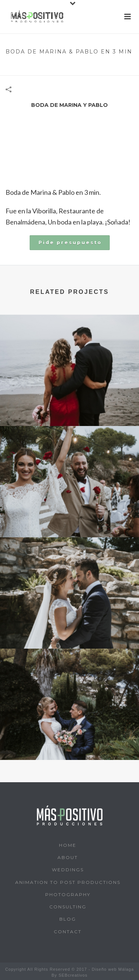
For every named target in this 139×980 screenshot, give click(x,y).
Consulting (68, 907)
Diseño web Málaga (113, 969)
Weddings (68, 870)
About (68, 857)
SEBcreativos (73, 975)
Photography (68, 894)
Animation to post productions (68, 882)
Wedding (38, 66)
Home (14, 66)
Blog (68, 919)
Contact (68, 932)
